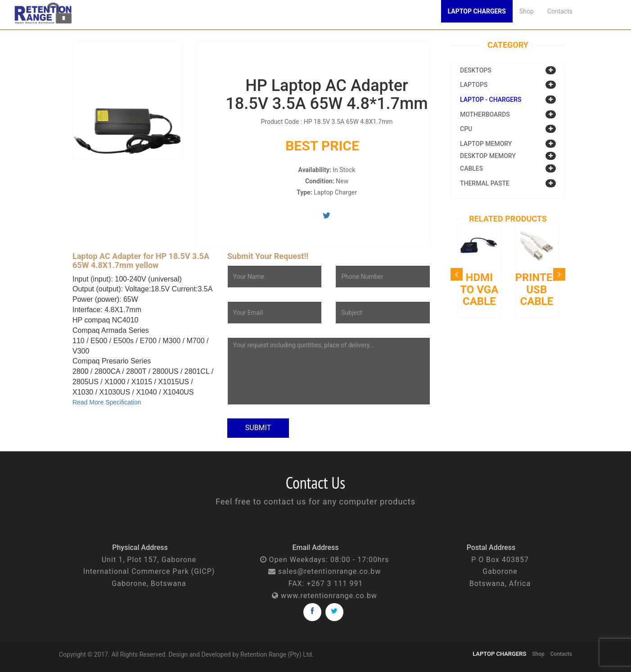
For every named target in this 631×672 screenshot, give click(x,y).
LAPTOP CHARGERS (499, 654)
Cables (471, 168)
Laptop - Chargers (491, 100)
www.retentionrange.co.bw (329, 596)
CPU (466, 129)
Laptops (474, 85)
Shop (527, 11)
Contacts (560, 11)
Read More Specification (107, 402)
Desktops (476, 70)
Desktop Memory (488, 156)
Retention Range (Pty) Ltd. (277, 654)
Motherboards (485, 114)
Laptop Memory (486, 144)
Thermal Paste (485, 183)
